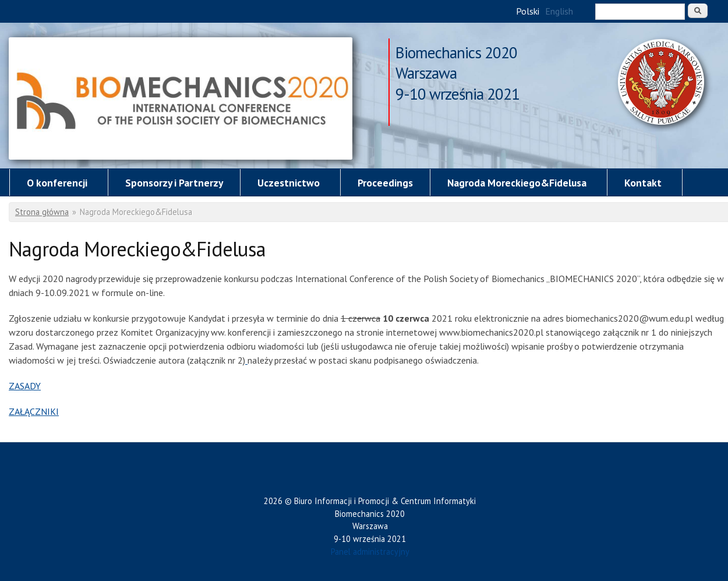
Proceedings (385, 183)
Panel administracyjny (370, 552)
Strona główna (42, 212)
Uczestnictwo (289, 183)
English (559, 11)
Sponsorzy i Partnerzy (174, 183)
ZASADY (25, 386)
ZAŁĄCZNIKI (34, 411)
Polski (528, 11)
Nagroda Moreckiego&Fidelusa (181, 98)
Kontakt (643, 183)
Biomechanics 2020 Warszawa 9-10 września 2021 (457, 54)
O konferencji (57, 183)
